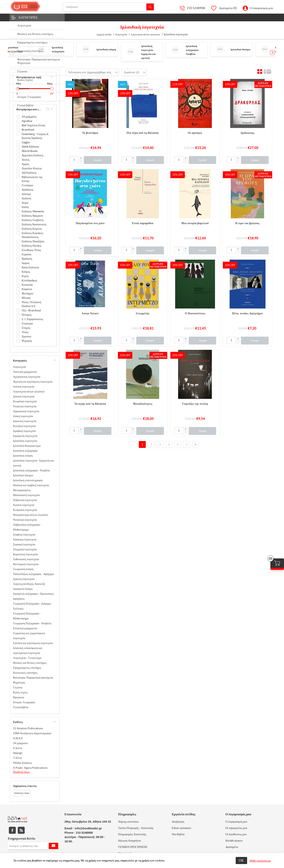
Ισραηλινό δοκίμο (23, 589)
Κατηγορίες (28, 17)
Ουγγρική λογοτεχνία (25, 549)
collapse (52, 77)
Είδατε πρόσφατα (181, 828)
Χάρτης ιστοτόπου (128, 822)
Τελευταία (196, 444)
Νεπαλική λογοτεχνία (25, 520)
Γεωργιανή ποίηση (23, 569)
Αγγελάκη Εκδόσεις (33, 155)
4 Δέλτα (18, 748)
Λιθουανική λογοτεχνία (26, 559)
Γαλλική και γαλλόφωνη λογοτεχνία (33, 643)
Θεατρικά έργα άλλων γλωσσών (31, 515)
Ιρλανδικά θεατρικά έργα (27, 446)
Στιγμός (26, 328)
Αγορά (98, 160)
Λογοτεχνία (20, 367)
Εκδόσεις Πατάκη (31, 246)
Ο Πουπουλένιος (195, 313)
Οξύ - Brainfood (31, 310)
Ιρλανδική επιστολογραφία (28, 480)
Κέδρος (26, 272)
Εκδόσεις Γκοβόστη (33, 220)
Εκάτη (25, 207)
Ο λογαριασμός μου (262, 8)
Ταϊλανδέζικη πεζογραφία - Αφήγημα (34, 574)
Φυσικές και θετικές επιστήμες (30, 663)
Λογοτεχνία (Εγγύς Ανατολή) (29, 584)
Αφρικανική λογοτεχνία (26, 411)
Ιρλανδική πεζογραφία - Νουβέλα (193, 50)
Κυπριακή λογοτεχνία (25, 510)
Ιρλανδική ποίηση (106, 49)
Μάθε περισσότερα (260, 861)
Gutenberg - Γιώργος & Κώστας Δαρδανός (35, 136)
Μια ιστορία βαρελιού (195, 223)
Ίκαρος (26, 263)
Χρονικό (26, 336)
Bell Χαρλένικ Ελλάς (33, 125)
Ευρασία (26, 254)
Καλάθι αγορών (234, 841)
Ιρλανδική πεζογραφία (25, 451)
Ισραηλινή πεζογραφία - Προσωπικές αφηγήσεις (33, 596)
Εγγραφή (53, 846)
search (48, 109)
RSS (21, 830)
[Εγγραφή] (33, 846)
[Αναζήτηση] (109, 7)
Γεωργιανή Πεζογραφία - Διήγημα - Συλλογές (33, 606)
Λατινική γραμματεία (25, 372)
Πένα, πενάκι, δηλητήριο (248, 313)
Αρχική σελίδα (104, 34)
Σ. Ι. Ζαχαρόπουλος (32, 319)
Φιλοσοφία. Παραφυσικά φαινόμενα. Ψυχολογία (33, 680)
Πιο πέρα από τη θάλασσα (143, 133)
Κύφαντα (27, 289)
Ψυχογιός (27, 341)
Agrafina (27, 121)
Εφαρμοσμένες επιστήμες (27, 668)
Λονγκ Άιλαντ (90, 313)
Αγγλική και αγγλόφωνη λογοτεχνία (33, 382)
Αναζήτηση (150, 7)
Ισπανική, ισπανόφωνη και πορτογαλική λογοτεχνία (28, 650)
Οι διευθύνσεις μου (236, 834)
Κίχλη (25, 276)
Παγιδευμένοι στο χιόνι (90, 223)
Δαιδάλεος (28, 190)
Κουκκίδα (27, 285)
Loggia (26, 142)
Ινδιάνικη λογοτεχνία (25, 539)
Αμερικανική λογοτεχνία (27, 377)
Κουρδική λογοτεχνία (25, 401)
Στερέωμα (27, 323)
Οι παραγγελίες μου (236, 828)
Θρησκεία (19, 697)
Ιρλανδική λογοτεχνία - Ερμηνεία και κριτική (34, 463)
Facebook (12, 830)
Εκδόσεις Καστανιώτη (34, 224)
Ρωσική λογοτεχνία (24, 505)
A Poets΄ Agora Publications (30, 768)
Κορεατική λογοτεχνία (25, 554)
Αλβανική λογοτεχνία (25, 500)
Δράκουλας (248, 133)
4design (18, 753)
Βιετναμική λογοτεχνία (26, 564)
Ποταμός (27, 315)
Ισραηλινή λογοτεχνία (25, 436)
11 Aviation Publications (28, 728)
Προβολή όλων (21, 772)
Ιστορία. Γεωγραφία (24, 702)
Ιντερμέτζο (143, 313)
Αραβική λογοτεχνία (24, 431)
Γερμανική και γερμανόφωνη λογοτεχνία (29, 636)
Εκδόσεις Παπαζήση (33, 241)
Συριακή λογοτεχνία (24, 544)
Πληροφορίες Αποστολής (132, 834)
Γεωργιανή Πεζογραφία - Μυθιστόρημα (27, 616)
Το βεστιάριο (90, 133)
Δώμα (25, 203)
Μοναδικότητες (143, 404)
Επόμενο (187, 444)
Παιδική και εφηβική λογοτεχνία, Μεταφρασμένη (31, 488)
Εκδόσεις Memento (33, 211)
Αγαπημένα (232, 847)
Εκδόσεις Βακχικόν (32, 216)
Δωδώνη (26, 198)
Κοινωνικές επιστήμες (25, 673)
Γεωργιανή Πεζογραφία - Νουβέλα (32, 623)
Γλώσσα (18, 687)
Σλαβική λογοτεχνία (24, 535)
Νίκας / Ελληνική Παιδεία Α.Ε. (31, 304)
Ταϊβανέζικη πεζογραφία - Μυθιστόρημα (27, 527)
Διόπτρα (26, 194)
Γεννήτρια (27, 185)
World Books (30, 151)
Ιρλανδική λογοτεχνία (25, 441)
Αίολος (26, 160)
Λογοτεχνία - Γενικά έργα (27, 658)
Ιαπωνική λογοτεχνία (25, 421)
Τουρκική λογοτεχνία (25, 406)
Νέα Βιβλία (178, 834)
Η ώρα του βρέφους (247, 223)
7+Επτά (17, 758)
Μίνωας (26, 298)
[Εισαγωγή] (74, 160)
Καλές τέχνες (20, 692)
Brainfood (28, 130)
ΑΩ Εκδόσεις (29, 173)
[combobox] (99, 72)
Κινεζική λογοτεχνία (24, 426)
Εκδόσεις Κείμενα (32, 229)
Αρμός (25, 164)
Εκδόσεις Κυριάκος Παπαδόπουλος (32, 235)
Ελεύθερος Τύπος (31, 250)
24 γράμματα (29, 117)
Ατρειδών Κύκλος (32, 168)
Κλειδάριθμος (29, 280)
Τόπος (25, 332)
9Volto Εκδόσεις (23, 763)
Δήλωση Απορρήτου (129, 841)
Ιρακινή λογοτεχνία (24, 579)
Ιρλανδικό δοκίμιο (241, 49)
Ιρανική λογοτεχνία (24, 396)
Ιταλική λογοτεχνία (24, 387)
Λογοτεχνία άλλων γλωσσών (29, 391)
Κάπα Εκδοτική (30, 267)
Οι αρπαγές (195, 133)
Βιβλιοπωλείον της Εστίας (32, 179)
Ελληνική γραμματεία (25, 628)
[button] (272, 52)
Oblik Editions (30, 147)
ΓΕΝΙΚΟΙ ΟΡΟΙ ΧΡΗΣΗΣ (133, 847)
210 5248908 (196, 8)
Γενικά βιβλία (21, 707)
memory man (22, 793)
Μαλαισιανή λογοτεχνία (26, 495)
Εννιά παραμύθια (143, 223)
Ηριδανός (27, 259)
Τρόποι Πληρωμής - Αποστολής (136, 828)
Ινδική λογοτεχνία (23, 416)
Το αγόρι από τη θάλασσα (90, 404)
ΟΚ (241, 860)
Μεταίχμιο (28, 293)
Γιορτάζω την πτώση (195, 404)
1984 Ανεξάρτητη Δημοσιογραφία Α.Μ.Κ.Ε (32, 736)
